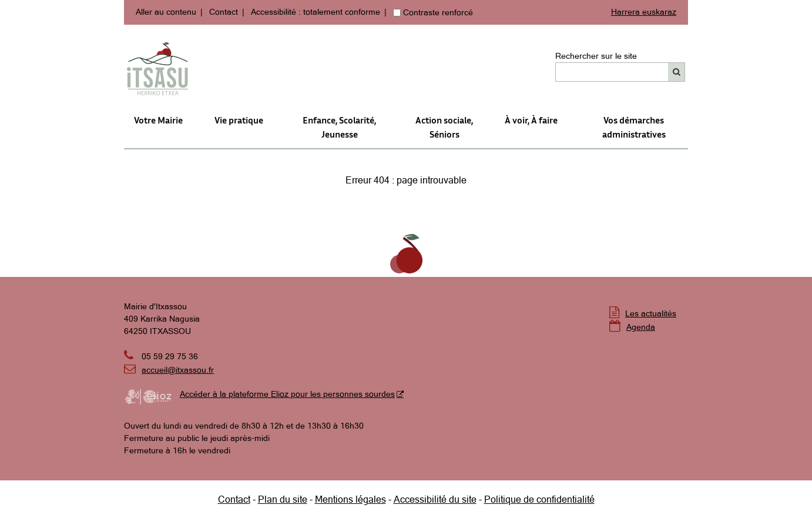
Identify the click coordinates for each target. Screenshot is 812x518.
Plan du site (283, 499)
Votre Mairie (158, 120)
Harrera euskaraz (644, 12)
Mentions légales (350, 499)
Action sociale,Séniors (444, 127)
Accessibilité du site (435, 499)
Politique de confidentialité (539, 499)
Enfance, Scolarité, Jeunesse (339, 127)
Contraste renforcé (438, 12)
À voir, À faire (531, 120)
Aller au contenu (166, 12)
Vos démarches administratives (634, 127)
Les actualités (651, 313)
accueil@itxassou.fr (178, 370)
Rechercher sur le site (596, 56)
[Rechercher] (677, 72)
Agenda (641, 327)
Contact (224, 12)
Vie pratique (239, 120)
